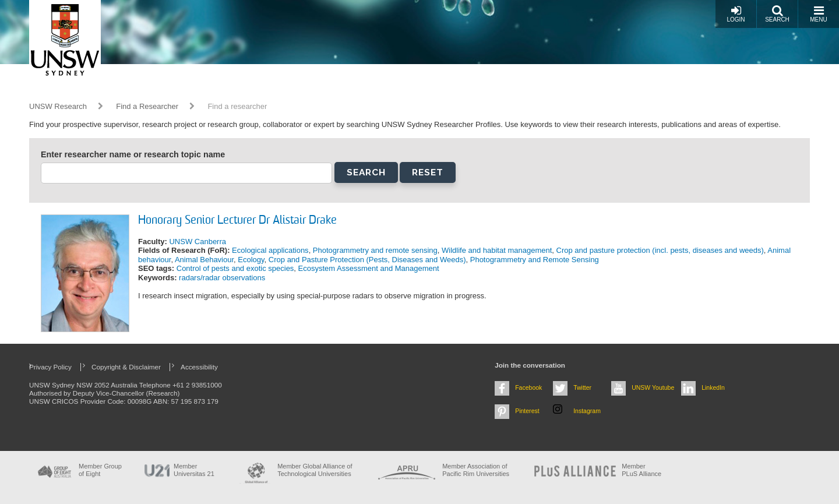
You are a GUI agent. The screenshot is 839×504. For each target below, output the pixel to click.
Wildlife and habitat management (497, 250)
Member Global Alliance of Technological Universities (315, 470)
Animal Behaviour (204, 260)
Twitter (582, 387)
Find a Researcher (147, 106)
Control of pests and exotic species (235, 268)
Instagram (587, 411)
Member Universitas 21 (194, 470)
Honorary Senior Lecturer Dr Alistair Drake (237, 221)
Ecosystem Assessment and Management (369, 268)
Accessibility (199, 367)
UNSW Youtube (653, 387)
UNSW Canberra (198, 242)
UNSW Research (58, 106)
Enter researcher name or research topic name (133, 154)
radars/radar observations (222, 278)
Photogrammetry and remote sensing (375, 250)
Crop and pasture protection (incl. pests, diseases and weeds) (660, 250)
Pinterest (527, 411)
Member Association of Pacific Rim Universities (476, 470)
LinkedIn (713, 387)
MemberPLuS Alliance (641, 470)
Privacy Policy (50, 367)
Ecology (251, 260)
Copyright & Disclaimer (126, 367)
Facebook (528, 387)
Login (736, 14)
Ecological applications (270, 250)
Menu (818, 14)
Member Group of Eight (100, 470)
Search (777, 14)
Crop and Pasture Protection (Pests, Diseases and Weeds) (367, 260)
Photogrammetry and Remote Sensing (535, 260)
